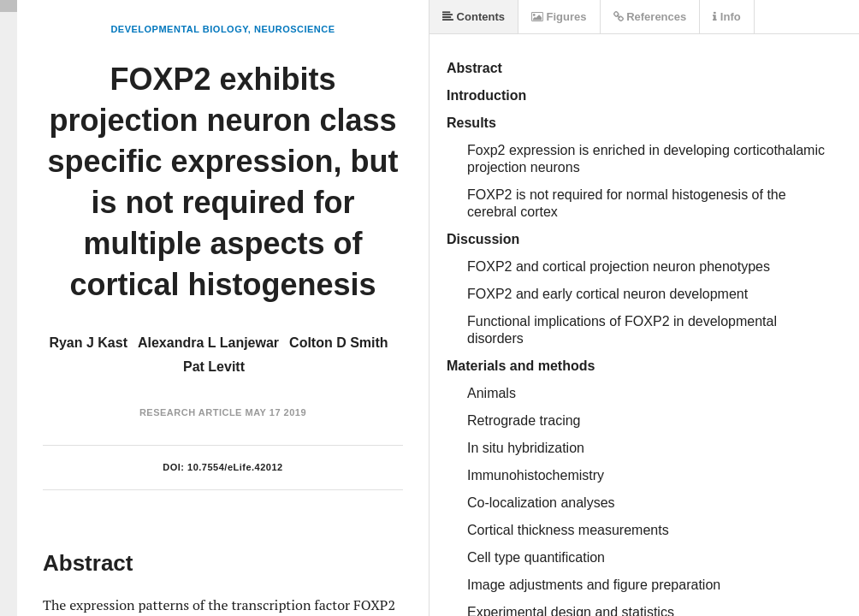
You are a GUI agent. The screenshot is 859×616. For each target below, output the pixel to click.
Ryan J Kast (88, 343)
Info (726, 17)
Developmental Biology (179, 29)
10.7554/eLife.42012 (235, 467)
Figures (559, 17)
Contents (474, 17)
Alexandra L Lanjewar (208, 343)
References (650, 17)
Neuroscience (295, 29)
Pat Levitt (214, 367)
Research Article (191, 412)
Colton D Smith (339, 343)
